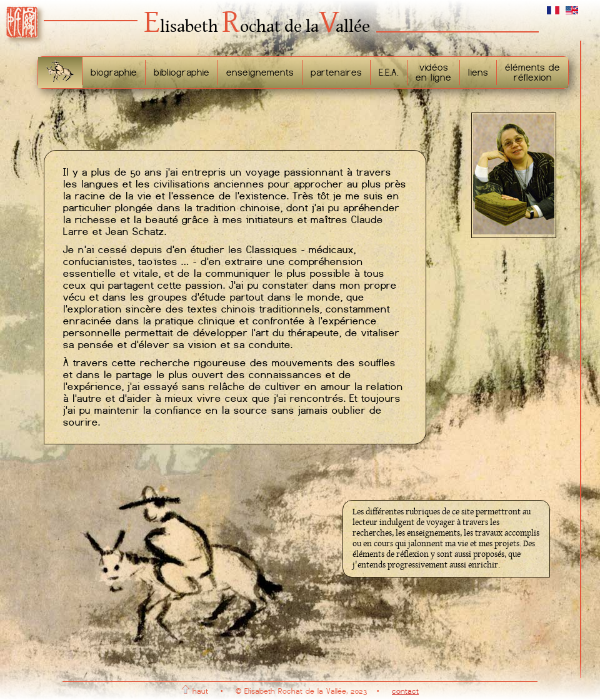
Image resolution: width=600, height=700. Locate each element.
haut (195, 691)
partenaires (336, 72)
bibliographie (182, 72)
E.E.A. (389, 72)
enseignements (260, 72)
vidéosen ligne (433, 72)
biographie (114, 72)
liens (478, 72)
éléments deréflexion (532, 72)
